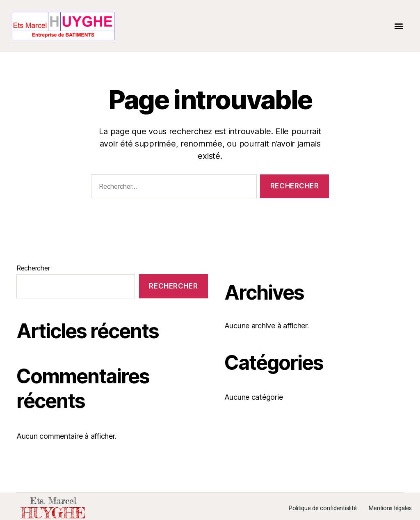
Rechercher (33, 268)
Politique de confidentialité (323, 509)
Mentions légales (390, 509)
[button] (398, 26)
